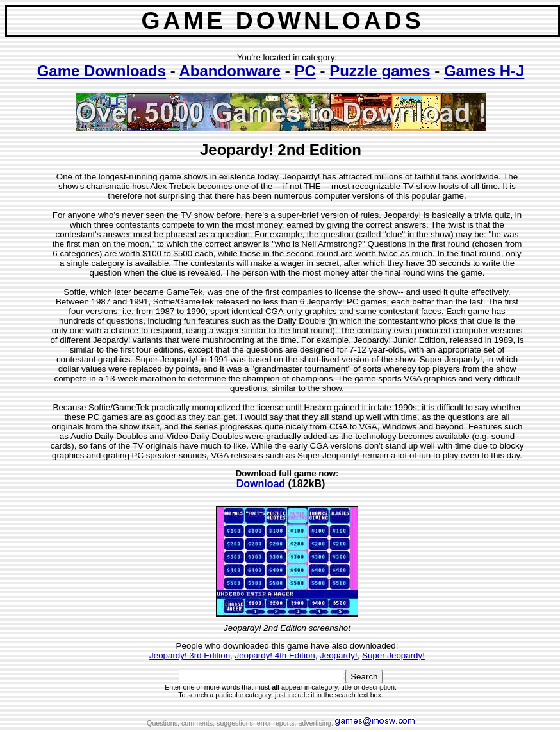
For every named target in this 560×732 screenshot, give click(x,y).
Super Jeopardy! (393, 655)
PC (305, 71)
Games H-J (484, 71)
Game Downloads (102, 71)
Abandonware (230, 71)
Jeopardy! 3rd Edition (190, 655)
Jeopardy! (339, 655)
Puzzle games (380, 71)
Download (261, 484)
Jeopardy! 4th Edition (275, 655)
